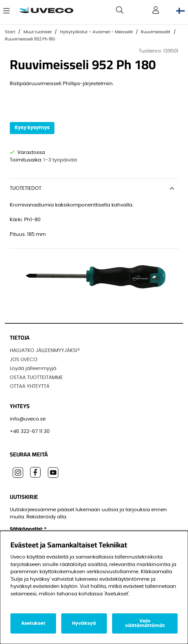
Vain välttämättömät (145, 623)
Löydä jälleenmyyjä (33, 368)
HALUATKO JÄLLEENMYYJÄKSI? (45, 351)
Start (10, 32)
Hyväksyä (84, 623)
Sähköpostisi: (28, 529)
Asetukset (33, 623)
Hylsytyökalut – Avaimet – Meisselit (96, 32)
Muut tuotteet (38, 32)
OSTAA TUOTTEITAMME (36, 378)
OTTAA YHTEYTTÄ (30, 386)
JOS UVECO (24, 360)
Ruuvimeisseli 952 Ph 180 (30, 39)
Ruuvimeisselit (156, 32)
